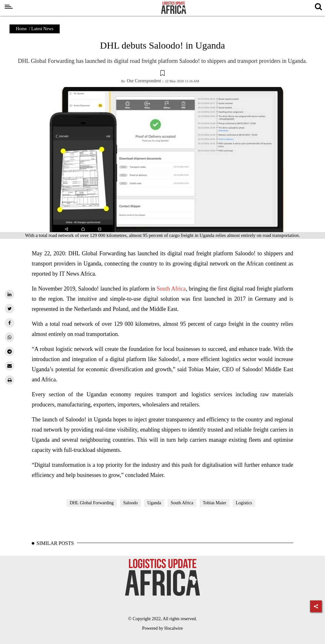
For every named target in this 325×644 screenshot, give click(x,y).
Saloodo (130, 503)
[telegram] (10, 352)
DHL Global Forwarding (92, 503)
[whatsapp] (10, 337)
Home (21, 29)
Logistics (244, 503)
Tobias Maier (215, 503)
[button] (162, 74)
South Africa (171, 289)
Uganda (154, 503)
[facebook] (10, 323)
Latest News (43, 29)
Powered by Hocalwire (162, 628)
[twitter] (10, 309)
